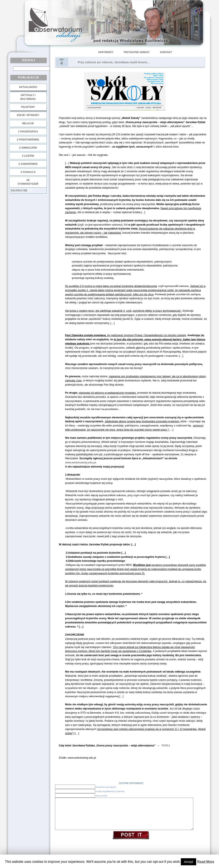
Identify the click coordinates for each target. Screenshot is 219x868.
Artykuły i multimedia (28, 97)
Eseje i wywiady (28, 115)
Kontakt (166, 52)
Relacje (28, 123)
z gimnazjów (28, 148)
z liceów (28, 156)
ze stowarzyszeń (28, 182)
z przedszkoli (28, 132)
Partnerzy (106, 52)
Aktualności (28, 87)
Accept (189, 862)
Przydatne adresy (137, 52)
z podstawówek (28, 140)
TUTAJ (165, 745)
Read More (206, 862)
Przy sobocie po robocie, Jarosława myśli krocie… (114, 62)
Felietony (28, 107)
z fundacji (28, 172)
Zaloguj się (19, 190)
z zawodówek (28, 164)
